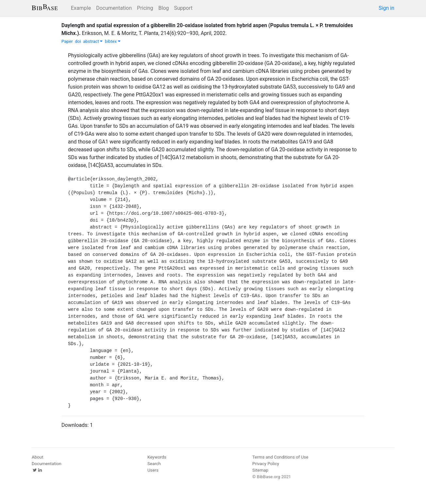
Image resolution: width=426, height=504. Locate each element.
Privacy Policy (266, 464)
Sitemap (260, 470)
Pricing (145, 8)
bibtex (113, 41)
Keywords (157, 457)
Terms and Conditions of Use (280, 457)
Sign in (386, 8)
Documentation (114, 8)
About (38, 457)
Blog (164, 8)
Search (154, 464)
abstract (93, 41)
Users (153, 470)
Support (183, 8)
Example (81, 8)
